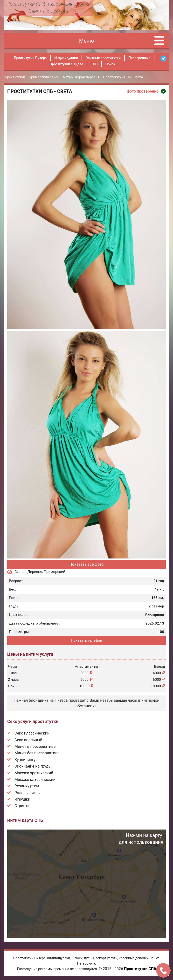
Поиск (110, 64)
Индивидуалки (66, 58)
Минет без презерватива (37, 753)
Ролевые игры (28, 793)
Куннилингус (26, 760)
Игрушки (22, 799)
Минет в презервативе (35, 746)
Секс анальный (28, 740)
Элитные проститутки (103, 58)
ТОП (94, 64)
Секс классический (32, 733)
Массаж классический (35, 779)
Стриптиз (23, 806)
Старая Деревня (28, 572)
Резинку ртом (27, 786)
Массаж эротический (34, 773)
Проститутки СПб (140, 969)
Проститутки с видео (66, 64)
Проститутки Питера (30, 58)
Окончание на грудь (32, 766)
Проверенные (139, 58)
